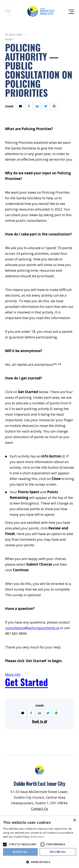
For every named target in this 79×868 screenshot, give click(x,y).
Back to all (39, 721)
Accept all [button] (20, 852)
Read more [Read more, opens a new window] (37, 837)
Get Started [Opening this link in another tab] (26, 682)
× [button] (74, 820)
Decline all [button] (58, 852)
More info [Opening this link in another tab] (13, 674)
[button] (39, 862)
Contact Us (40, 809)
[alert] (39, 842)
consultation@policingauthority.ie (32, 628)
